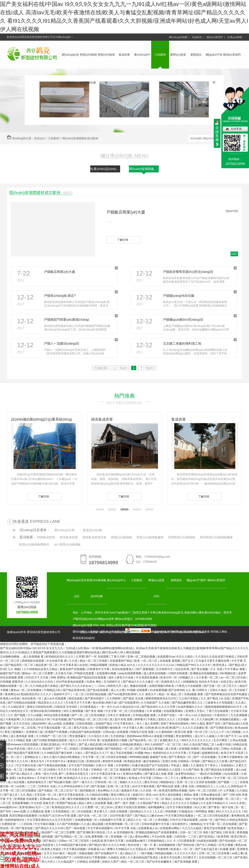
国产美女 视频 (95, 711)
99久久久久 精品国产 (41, 749)
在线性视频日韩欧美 (162, 686)
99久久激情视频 (74, 711)
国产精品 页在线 (134, 698)
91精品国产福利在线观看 (86, 732)
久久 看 (190, 690)
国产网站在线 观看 (169, 786)
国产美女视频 (200, 669)
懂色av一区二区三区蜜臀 (38, 673)
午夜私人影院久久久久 (162, 719)
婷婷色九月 (115, 686)
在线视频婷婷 (167, 845)
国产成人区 (11, 795)
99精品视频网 (99, 665)
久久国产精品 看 (193, 770)
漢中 (147, 625)
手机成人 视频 (180, 765)
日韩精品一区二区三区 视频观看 (111, 770)
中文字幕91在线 (26, 765)
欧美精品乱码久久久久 (60, 657)
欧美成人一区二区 (182, 849)
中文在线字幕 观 (57, 661)
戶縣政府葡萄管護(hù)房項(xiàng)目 (188, 272)
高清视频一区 (119, 837)
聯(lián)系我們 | (216, 37)
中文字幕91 (70, 744)
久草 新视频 (154, 711)
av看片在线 (224, 744)
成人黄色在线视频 (155, 673)
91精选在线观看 (207, 841)
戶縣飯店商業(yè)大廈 (126, 212)
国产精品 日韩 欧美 (223, 832)
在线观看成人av (148, 828)
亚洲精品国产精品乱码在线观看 (87, 677)
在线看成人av (97, 849)
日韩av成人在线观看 (116, 732)
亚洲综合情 (94, 761)
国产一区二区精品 (67, 749)
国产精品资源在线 (74, 690)
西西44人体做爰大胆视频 (158, 736)
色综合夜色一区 (32, 698)
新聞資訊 (196, 55)
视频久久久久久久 (131, 782)
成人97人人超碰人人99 (209, 736)
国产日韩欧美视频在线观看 (51, 740)
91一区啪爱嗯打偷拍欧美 (106, 728)
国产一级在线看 (76, 828)
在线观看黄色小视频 (115, 740)
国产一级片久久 (83, 782)
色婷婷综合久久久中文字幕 (170, 753)
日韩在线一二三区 (186, 837)
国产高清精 (99, 786)
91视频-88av (143, 753)
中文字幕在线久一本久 (129, 723)
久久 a (111, 832)
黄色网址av (12, 694)
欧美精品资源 (133, 761)
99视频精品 (190, 682)
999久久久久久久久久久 (197, 740)
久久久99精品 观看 (20, 740)
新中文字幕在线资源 (72, 795)
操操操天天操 (130, 790)
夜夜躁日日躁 (76, 761)
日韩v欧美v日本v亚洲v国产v (163, 728)
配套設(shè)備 (92, 530)
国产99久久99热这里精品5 (232, 820)
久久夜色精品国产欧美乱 (143, 857)
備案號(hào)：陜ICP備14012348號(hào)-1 (180, 632)
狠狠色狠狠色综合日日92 (161, 698)
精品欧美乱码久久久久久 (36, 694)
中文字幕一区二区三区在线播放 (125, 711)
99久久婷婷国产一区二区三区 (163, 744)
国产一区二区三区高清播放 (89, 715)
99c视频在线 (228, 673)
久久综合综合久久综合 (40, 682)
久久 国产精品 (210, 698)
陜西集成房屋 (46, 537)
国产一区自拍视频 (205, 757)
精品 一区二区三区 (133, 862)
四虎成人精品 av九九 (123, 665)
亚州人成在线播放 (171, 795)
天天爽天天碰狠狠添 (231, 757)
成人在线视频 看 (34, 657)
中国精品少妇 (53, 690)
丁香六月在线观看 (218, 711)
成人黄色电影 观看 (23, 736)
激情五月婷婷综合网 (40, 707)
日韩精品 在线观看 (89, 862)
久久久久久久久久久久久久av (156, 665)
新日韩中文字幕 (114, 841)
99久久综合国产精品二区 (199, 744)
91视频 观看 (228, 849)
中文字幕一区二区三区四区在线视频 (105, 757)
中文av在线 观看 (162, 837)
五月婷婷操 (118, 736)
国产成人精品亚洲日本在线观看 (99, 744)
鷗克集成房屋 (102, 419)
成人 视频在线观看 (135, 686)
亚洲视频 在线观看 (26, 799)
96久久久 (146, 799)
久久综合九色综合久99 (36, 719)
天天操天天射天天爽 (50, 778)
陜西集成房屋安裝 (94, 537)
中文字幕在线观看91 (100, 828)
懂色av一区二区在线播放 (26, 690)
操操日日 (139, 795)
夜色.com (152, 795)
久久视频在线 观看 (39, 811)
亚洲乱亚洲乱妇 (51, 744)
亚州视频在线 (125, 832)
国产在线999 (176, 690)
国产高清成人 (208, 837)
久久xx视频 (35, 715)
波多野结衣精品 (185, 774)
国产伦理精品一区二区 (69, 837)
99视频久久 (187, 677)
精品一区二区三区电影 (94, 661)
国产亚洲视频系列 (144, 770)
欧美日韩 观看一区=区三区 (192, 732)
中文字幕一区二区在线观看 (221, 824)
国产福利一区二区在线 (22, 728)
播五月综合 (152, 782)
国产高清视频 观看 (186, 862)
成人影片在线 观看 (121, 719)
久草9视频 (162, 820)
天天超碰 (194, 753)
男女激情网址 (184, 736)
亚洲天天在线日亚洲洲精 (131, 807)
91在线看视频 (158, 690)
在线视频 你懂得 (189, 749)
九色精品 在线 (117, 857)
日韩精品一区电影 (189, 761)
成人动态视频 (17, 782)
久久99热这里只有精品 (45, 686)
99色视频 (171, 811)
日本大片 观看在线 (119, 715)
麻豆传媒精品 (152, 761)
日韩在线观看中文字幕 (156, 824)
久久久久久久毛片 (186, 853)
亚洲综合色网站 (133, 774)
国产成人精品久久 (22, 774)
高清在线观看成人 (123, 669)
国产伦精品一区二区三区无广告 (58, 790)
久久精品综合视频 (98, 795)
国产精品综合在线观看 (220, 770)
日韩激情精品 (157, 841)
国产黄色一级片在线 (221, 807)
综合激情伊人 (180, 824)
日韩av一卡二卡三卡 (166, 778)
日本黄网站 (123, 765)
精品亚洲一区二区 (47, 665)
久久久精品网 (205, 719)
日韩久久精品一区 (221, 690)
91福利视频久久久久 (191, 707)
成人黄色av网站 (140, 837)
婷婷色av (237, 786)
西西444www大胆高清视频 (22, 744)
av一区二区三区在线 (234, 677)
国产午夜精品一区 (180, 757)
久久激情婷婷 (165, 732)
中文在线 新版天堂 (43, 803)
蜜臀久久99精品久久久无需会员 (127, 849)
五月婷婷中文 (165, 669)
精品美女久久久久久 (51, 703)
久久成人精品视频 (93, 824)
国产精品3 (50, 841)
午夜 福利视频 (44, 837)
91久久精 (200, 807)
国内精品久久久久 (141, 811)
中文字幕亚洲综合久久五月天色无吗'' (50, 820)
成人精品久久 (128, 853)
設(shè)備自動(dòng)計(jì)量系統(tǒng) (42, 419)
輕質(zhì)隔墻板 (122, 537)
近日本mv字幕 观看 (65, 816)
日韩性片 (202, 690)
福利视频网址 (157, 807)
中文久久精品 (185, 657)
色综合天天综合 (209, 682)
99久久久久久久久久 (229, 811)
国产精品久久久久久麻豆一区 (141, 682)
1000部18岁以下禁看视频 (90, 857)
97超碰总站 (186, 811)
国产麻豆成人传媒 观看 (159, 774)
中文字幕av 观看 (235, 669)
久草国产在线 (167, 715)
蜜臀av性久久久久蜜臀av (197, 778)
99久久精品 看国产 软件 (206, 723)
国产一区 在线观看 (98, 657)
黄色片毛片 (38, 761)
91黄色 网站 (94, 682)
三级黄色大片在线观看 (219, 703)
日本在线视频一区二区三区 (216, 857)
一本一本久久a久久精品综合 (195, 715)
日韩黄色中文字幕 (99, 669)
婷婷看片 (140, 719)
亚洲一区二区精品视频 (142, 657)
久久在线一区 (149, 790)
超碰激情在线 (211, 753)
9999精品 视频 (205, 811)
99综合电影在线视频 (57, 715)
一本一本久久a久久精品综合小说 (119, 707)
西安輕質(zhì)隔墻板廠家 (216, 537)
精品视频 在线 (211, 749)
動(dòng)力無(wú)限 (113, 632)
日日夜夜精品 (88, 707)
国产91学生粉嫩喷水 (160, 862)
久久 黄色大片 (148, 694)
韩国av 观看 (192, 795)
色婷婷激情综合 (15, 820)
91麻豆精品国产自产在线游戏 (150, 765)
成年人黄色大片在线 (121, 677)
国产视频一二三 (228, 782)
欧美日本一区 (169, 677)
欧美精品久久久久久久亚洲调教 (118, 799)
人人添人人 (223, 786)
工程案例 (160, 55)
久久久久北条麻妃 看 (196, 728)
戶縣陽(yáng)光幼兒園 (179, 296)
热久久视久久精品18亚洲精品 (62, 757)
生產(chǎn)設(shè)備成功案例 (105, 169)
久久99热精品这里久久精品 (41, 669)
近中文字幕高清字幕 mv (106, 774)
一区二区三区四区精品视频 (90, 694)
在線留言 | (198, 37)
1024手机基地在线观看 (70, 682)
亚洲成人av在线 (10, 698)
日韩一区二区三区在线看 (215, 853)
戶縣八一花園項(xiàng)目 (62, 344)
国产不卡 (231, 736)
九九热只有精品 (189, 698)
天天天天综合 (22, 723)
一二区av (100, 686)
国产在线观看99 (129, 703)
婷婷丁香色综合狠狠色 (175, 723)
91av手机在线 (17, 749)
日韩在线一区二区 (107, 782)
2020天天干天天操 (37, 677)
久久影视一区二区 (208, 677)
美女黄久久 (101, 811)
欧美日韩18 (239, 837)
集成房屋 (124, 55)
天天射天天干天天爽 (78, 703)
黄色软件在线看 (113, 761)
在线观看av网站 (170, 828)
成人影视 (171, 749)
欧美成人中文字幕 (140, 778)
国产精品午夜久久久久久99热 (107, 845)
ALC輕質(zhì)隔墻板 (67, 544)
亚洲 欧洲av (27, 807)
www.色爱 (19, 811)
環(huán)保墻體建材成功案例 (80, 138)
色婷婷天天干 (62, 694)
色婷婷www (134, 736)
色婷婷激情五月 (37, 782)
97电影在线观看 (85, 673)
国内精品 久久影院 (170, 770)
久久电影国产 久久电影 (156, 703)
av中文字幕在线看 (144, 786)
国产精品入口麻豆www (149, 816)
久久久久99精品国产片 (58, 857)
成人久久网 (118, 690)
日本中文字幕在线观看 (184, 820)
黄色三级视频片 (15, 732)
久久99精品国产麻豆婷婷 (57, 753)
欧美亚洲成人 (237, 828)
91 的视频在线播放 (228, 719)
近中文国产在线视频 (81, 765)
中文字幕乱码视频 (75, 849)
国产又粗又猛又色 (207, 849)
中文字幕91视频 (45, 824)
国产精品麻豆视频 (60, 782)
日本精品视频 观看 (145, 715)
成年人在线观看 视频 (100, 803)
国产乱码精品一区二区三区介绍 (88, 719)
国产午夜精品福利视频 (53, 765)
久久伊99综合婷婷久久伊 (74, 786)
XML (103, 625)
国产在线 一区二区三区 (93, 816)
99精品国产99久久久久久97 (194, 665)
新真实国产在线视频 (73, 669)
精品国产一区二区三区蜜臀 (59, 832)
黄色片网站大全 (121, 795)
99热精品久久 (205, 786)
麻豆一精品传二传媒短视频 (76, 853)
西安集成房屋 (69, 537)
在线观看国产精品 (121, 661)
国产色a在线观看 (98, 690)
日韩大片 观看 (105, 765)
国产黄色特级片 (95, 698)
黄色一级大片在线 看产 (50, 774)
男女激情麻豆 (78, 736)
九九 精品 (26, 795)
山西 (115, 625)
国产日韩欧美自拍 (222, 728)
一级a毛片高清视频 (210, 774)
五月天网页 (221, 740)
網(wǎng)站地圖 (83, 625)
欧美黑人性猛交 (52, 849)
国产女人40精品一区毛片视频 (215, 845)
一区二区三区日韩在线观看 (213, 816)
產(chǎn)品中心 (117, 580)
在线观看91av (166, 657)
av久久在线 (238, 803)
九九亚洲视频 (239, 715)
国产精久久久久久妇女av (76, 686)
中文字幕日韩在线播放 (180, 816)
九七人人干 (218, 732)
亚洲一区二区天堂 (119, 786)
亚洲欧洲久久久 (170, 740)
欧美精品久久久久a (76, 778)
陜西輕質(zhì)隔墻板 (182, 537)
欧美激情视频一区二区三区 (223, 799)
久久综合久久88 (99, 736)
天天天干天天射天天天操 (74, 770)
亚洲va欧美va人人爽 (53, 799)
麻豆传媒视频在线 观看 (82, 799)
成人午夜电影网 (10, 719)
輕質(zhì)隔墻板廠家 (150, 537)
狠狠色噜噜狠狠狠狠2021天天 (224, 707)
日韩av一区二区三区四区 (74, 841)
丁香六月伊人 (48, 862)
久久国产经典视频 (68, 824)
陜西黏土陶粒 (219, 632)
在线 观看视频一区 (97, 837)
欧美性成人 (221, 665)
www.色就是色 (45, 845)
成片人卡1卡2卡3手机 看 (85, 740)
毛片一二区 (43, 807)
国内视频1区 (88, 790)
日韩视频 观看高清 (12, 682)
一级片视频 (146, 853)
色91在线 (134, 845)
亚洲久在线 (169, 761)
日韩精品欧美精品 (131, 744)
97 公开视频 (227, 790)
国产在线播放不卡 (107, 853)
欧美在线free (27, 778)
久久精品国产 (67, 862)
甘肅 (122, 625)
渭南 (153, 625)
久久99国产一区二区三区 (52, 736)
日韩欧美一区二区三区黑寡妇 (109, 778)
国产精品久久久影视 (215, 761)
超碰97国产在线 (10, 673)
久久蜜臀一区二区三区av (98, 807)
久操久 (79, 753)
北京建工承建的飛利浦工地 (182, 344)
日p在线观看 (231, 774)
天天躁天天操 (64, 673)
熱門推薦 (124, 396)
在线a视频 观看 (194, 694)
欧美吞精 (224, 837)
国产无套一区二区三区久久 (221, 686)
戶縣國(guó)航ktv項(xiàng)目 (183, 320)
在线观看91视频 (107, 673)
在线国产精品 (104, 723)
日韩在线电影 (85, 723)
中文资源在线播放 (147, 677)
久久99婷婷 (114, 698)
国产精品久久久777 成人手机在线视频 (109, 753)
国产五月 (188, 661)
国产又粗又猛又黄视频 (149, 749)
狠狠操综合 (168, 782)
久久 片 (172, 841)
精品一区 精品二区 (171, 694)
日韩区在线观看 (178, 673)
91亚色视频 (59, 719)
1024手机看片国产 (121, 816)
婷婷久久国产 (111, 862)
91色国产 (45, 816)
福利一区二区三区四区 (204, 790)
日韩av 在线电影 (232, 749)
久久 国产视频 (17, 715)
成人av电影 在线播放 (61, 723)
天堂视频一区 (186, 719)
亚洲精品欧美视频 (92, 749)
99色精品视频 (164, 853)
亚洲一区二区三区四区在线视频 (197, 782)
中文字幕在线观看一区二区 (55, 728)
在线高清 (97, 841)
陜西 (109, 625)
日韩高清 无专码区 (66, 707)
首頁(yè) (39, 138)
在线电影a (227, 765)
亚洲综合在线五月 (78, 774)
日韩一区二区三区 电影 (195, 832)
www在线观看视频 (130, 673)
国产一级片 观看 (125, 803)
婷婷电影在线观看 (33, 661)
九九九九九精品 (192, 828)
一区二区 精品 (162, 799)
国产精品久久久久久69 (50, 828)
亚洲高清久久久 (171, 682)
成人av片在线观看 (55, 698)
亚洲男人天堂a (195, 711)
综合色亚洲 (182, 669)
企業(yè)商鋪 (235, 37)
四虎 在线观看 (119, 811)
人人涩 (159, 811)
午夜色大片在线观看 (189, 686)
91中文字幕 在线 (126, 828)
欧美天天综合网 (171, 857)
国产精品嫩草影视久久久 (188, 703)
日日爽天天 (190, 857)
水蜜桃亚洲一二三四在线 (17, 824)
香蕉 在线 (188, 786)
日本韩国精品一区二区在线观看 (73, 811)
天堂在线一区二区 (46, 795)
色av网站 (103, 790)
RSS (97, 625)
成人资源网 (152, 723)
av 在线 (226, 698)
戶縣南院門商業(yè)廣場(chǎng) (67, 320)
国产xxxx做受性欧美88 (123, 694)
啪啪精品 (196, 824)
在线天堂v (227, 682)
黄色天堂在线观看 (215, 828)
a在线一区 (207, 820)
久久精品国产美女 (149, 803)
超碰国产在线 (159, 757)
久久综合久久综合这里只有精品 (215, 657)
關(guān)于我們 (196, 580)
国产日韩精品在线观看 (22, 703)
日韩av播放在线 (211, 795)
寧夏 (128, 625)
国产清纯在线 (186, 845)
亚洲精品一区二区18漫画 (40, 770)
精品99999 (40, 723)
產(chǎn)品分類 (65, 530)
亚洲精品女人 (33, 757)
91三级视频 (234, 732)
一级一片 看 (149, 845)
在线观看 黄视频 (170, 661)
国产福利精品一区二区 (119, 749)
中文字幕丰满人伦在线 (74, 665)
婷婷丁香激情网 (159, 849)
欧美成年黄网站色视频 (174, 790)
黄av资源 (99, 703)
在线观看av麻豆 (136, 841)
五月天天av (51, 853)
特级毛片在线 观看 (142, 732)
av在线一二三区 (26, 786)
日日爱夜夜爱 (187, 841)
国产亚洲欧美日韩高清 (91, 832)
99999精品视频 (139, 757)
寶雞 (140, 625)
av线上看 (238, 853)
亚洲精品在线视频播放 (204, 673)
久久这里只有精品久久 (215, 803)
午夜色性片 (222, 715)
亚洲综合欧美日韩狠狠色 (46, 711)
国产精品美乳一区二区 (20, 665)
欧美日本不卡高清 (232, 753)
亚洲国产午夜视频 (57, 732)
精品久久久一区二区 (140, 820)
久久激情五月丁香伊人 (205, 765)
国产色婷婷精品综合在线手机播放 (227, 694)
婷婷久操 (112, 703)
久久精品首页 (17, 707)
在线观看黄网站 (174, 711)
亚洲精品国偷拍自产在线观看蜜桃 (157, 832)
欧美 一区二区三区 (146, 661)
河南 (134, 625)
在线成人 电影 (182, 799)
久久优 (74, 661)
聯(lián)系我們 (232, 55)
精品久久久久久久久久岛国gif (180, 803)
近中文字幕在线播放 (180, 807)
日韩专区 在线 (47, 786)
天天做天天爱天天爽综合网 (213, 661)
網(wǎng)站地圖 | (179, 37)
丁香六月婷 (118, 657)
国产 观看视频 (145, 669)
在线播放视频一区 (86, 820)
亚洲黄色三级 (35, 732)
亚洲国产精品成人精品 (71, 803)
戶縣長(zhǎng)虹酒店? (60, 296)
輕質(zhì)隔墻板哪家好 (34, 544)
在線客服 (236, 129)
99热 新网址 (58, 677)
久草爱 (80, 657)
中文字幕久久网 (133, 728)
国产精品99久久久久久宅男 (159, 707)
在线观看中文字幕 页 (113, 820)
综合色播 (199, 799)
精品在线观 (76, 698)
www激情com (9, 807)
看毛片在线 (81, 728)
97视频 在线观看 (138, 690)
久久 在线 (217, 669)
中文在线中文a (56, 761)
